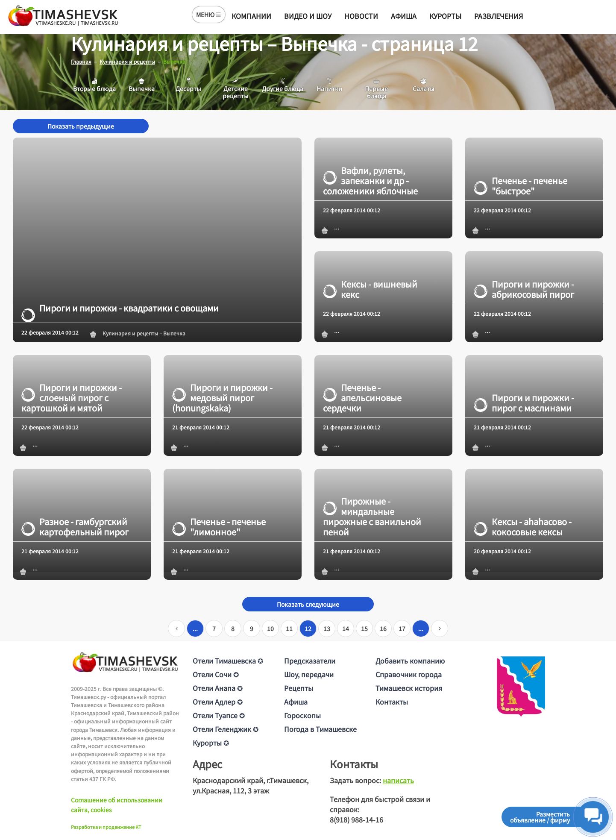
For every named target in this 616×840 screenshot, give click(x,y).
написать (398, 780)
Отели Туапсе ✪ (219, 715)
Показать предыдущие (81, 126)
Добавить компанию (410, 660)
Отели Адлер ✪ (218, 701)
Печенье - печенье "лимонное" (219, 527)
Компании (251, 16)
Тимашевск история (409, 687)
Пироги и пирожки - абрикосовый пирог (524, 289)
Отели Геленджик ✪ (226, 728)
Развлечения (499, 16)
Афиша (404, 16)
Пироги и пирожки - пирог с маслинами (524, 403)
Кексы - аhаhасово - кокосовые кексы (523, 527)
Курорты (445, 16)
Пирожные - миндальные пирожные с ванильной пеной (372, 517)
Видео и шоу (308, 16)
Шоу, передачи (309, 674)
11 (289, 628)
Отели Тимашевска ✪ (228, 660)
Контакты (392, 701)
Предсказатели (310, 660)
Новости (361, 16)
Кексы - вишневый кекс (370, 289)
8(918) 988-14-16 (356, 819)
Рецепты (299, 687)
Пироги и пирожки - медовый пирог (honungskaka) (222, 398)
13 (327, 628)
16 (383, 628)
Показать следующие (308, 604)
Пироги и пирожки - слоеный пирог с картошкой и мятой (72, 398)
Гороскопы (302, 715)
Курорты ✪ (211, 742)
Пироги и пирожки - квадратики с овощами (120, 308)
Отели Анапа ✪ (218, 687)
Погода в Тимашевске (320, 728)
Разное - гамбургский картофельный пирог (75, 527)
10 (270, 628)
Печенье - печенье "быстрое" (521, 185)
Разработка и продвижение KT (106, 827)
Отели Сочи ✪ (216, 674)
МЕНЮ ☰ (209, 15)
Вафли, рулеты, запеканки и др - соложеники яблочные (370, 180)
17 (402, 628)
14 (346, 628)
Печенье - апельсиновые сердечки (362, 398)
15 (364, 628)
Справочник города (409, 674)
